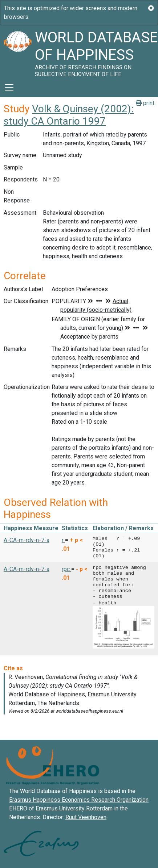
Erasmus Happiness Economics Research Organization (79, 799)
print (145, 103)
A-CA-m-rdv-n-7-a (27, 540)
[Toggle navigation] (9, 87)
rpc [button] (66, 569)
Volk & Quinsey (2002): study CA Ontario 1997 (69, 115)
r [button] (63, 540)
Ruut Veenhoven (86, 816)
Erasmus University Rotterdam (74, 808)
